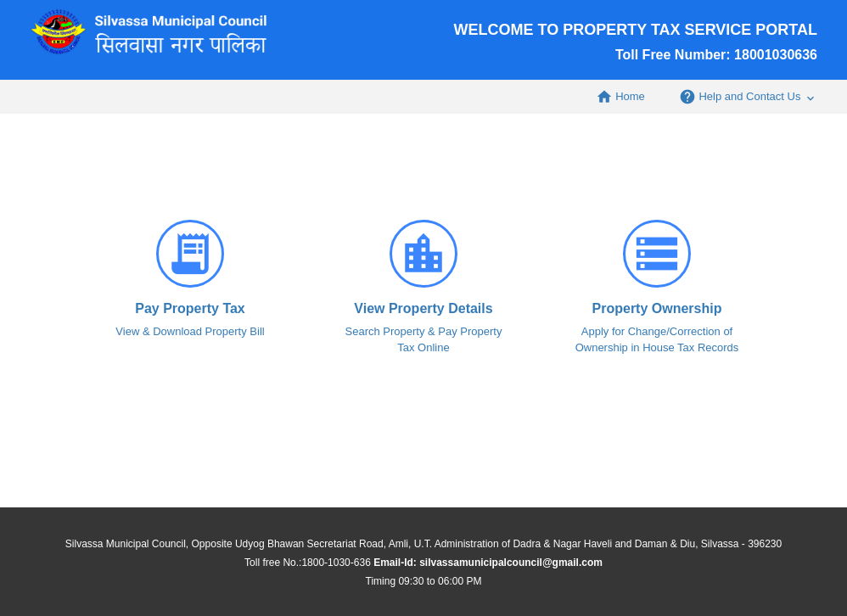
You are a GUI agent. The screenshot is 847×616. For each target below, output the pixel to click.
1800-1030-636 (336, 563)
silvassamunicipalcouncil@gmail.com (511, 563)
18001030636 (776, 55)
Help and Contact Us (748, 97)
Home (620, 97)
